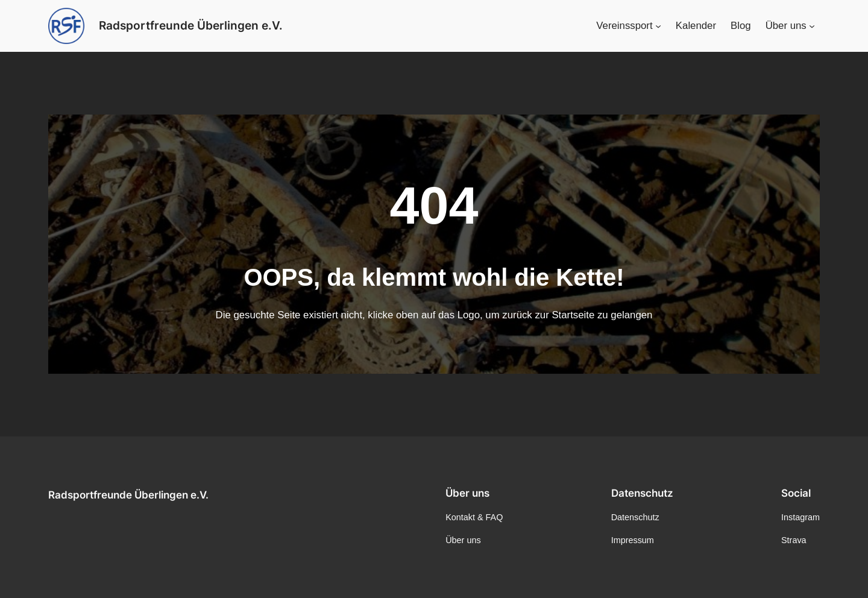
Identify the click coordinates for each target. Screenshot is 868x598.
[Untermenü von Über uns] (812, 26)
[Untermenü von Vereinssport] (658, 26)
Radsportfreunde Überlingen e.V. (128, 495)
